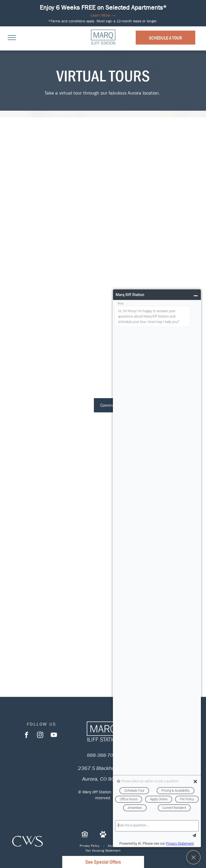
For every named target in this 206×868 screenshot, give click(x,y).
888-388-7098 (103, 755)
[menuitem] (90, 846)
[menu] (12, 38)
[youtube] (54, 736)
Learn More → (103, 15)
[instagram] (40, 736)
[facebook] (26, 736)
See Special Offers (103, 862)
